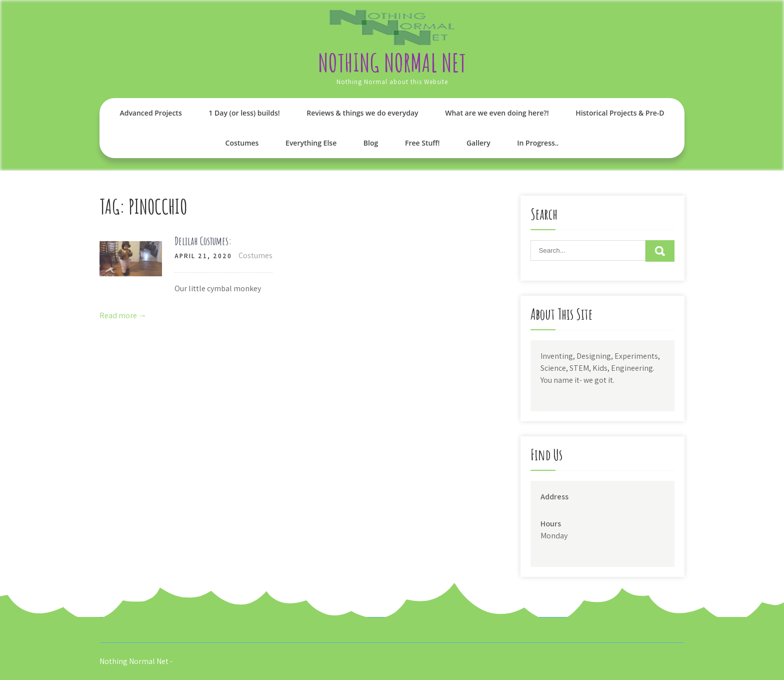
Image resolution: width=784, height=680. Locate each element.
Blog (371, 143)
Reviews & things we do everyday (362, 113)
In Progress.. (538, 143)
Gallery (478, 143)
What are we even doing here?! (497, 113)
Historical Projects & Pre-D (620, 113)
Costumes (242, 143)
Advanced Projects (150, 113)
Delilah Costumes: (203, 241)
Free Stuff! (422, 143)
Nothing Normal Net (392, 62)
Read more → (123, 315)
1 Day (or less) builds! (244, 113)
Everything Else (311, 143)
